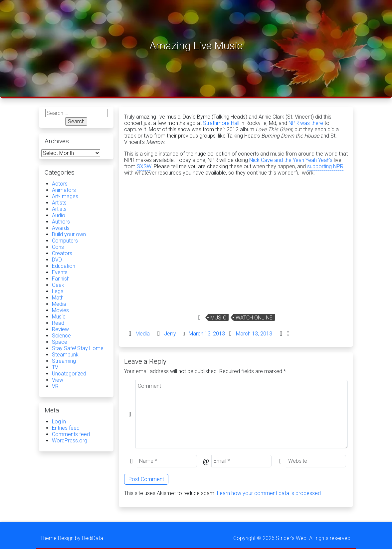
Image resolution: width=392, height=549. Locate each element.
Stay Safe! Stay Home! (78, 348)
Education (64, 266)
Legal (58, 291)
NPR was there (306, 123)
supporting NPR (325, 166)
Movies (60, 310)
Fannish (61, 279)
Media (143, 334)
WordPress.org (70, 441)
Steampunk (65, 355)
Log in (59, 422)
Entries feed (66, 428)
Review (60, 329)
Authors (61, 222)
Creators (62, 253)
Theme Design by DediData (72, 538)
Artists (59, 203)
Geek (58, 285)
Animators (64, 190)
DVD (57, 260)
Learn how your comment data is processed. (270, 493)
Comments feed (71, 434)
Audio (59, 215)
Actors (60, 184)
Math (58, 298)
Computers (65, 241)
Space (60, 342)
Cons (58, 247)
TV (55, 367)
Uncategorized (69, 374)
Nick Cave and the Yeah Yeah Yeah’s (291, 160)
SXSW (144, 166)
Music (218, 318)
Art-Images (65, 196)
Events (60, 272)
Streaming (64, 361)
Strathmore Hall (221, 123)
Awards (61, 228)
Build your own (69, 234)
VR (55, 386)
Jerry (170, 334)
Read (58, 323)
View (58, 380)
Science (61, 336)
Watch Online (254, 318)
